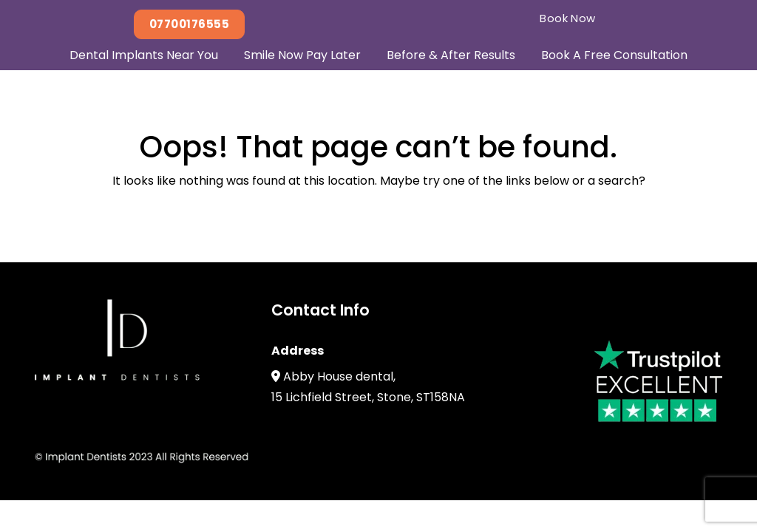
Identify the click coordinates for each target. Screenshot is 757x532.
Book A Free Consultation (614, 55)
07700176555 (189, 24)
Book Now (568, 18)
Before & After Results (451, 55)
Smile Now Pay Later (302, 55)
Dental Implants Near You (144, 55)
